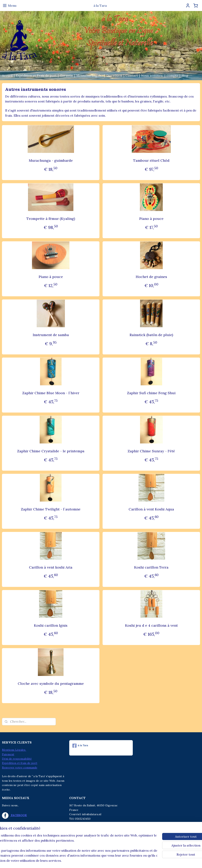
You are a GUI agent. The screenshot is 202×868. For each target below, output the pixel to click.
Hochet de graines (151, 277)
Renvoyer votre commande (20, 768)
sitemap (85, 861)
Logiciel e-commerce (106, 861)
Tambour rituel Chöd (151, 160)
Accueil (7, 75)
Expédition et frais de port (20, 763)
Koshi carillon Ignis (51, 625)
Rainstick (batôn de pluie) (151, 335)
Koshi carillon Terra (151, 567)
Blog (185, 75)
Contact (132, 75)
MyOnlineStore (139, 861)
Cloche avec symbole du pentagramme (51, 684)
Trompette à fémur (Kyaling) (51, 219)
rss (92, 861)
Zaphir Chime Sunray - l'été (151, 451)
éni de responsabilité (18, 759)
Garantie (66, 75)
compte (172, 75)
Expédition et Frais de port (36, 75)
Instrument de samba (51, 335)
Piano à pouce (151, 219)
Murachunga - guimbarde (51, 160)
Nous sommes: (152, 75)
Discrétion (114, 75)
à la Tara (80, 746)
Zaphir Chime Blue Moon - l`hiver (51, 393)
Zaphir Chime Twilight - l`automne (51, 509)
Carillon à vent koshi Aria (51, 567)
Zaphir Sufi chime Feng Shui (151, 393)
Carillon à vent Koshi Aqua (151, 509)
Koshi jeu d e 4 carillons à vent (151, 625)
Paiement (8, 754)
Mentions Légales (90, 75)
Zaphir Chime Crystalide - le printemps (51, 451)
